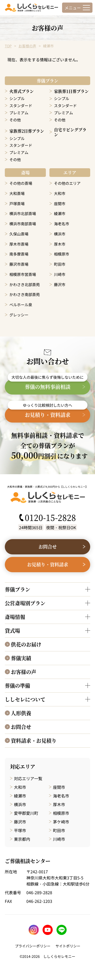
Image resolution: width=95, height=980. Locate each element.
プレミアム (19, 113)
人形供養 (21, 713)
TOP (8, 46)
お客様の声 (27, 46)
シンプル (17, 98)
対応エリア (23, 767)
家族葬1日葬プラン (71, 91)
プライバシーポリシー (33, 946)
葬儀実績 (21, 658)
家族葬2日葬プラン (27, 131)
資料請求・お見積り (34, 741)
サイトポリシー (68, 946)
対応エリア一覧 (28, 778)
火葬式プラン (22, 91)
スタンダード (21, 106)
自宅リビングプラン (70, 132)
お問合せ (21, 727)
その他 (15, 120)
